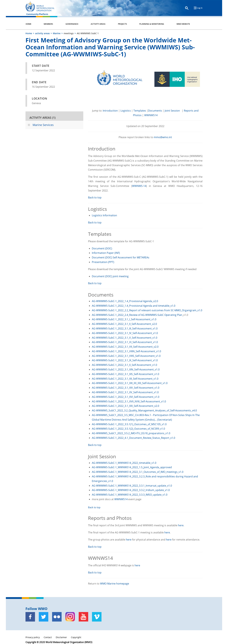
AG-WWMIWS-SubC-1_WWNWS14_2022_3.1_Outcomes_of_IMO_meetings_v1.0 (138, 472)
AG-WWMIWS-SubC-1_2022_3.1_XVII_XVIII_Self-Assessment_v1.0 (129, 401)
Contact (48, 637)
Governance (72, 24)
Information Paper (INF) (106, 253)
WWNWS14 (151, 115)
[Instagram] (70, 617)
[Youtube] (83, 617)
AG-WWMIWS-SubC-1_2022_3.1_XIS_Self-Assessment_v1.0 (125, 374)
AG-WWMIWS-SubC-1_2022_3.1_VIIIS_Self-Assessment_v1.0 (126, 356)
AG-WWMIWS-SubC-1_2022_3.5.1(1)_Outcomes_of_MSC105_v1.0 (129, 424)
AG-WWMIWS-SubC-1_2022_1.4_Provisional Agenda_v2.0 (125, 301)
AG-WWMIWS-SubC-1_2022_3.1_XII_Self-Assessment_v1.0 (125, 379)
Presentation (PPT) (103, 262)
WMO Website (183, 24)
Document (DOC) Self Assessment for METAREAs (121, 257)
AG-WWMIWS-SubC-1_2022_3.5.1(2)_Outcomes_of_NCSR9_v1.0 (128, 429)
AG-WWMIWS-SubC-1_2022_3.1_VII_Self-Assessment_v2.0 (125, 347)
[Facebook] (30, 617)
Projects (122, 24)
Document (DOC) (102, 248)
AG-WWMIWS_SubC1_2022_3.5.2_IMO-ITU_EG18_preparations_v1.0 (131, 433)
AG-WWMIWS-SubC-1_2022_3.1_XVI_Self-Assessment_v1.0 (126, 397)
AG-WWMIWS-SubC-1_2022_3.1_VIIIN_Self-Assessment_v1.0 (126, 351)
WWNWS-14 (139, 186)
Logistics (126, 111)
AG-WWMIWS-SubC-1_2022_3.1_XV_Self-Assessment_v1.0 (125, 392)
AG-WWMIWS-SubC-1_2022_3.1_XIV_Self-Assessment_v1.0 (126, 388)
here (181, 525)
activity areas (42, 33)
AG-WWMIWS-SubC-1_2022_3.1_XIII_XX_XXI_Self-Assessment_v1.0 (130, 383)
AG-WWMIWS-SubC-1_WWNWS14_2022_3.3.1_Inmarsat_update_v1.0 (132, 486)
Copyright (76, 637)
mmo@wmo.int (163, 137)
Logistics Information (104, 215)
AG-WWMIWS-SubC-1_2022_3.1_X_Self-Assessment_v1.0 (124, 365)
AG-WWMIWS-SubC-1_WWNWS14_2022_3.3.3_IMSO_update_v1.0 (130, 495)
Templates (140, 111)
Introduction (110, 111)
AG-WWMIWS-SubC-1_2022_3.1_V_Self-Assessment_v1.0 (125, 338)
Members (48, 24)
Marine (57, 33)
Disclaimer (61, 637)
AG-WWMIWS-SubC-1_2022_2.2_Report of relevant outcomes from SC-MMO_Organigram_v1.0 (147, 310)
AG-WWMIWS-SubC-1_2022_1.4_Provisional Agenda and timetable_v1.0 (134, 306)
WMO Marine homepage (115, 584)
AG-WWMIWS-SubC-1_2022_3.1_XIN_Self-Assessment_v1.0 (126, 369)
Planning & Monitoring (152, 24)
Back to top (95, 197)
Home (28, 24)
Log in (200, 8)
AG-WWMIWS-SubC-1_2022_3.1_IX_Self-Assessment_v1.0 (125, 360)
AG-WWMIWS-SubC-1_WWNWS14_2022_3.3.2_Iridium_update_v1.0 (131, 490)
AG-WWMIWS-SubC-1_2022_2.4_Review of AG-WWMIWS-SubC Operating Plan (137, 315)
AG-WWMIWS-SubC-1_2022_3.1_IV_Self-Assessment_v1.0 (125, 333)
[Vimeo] (97, 617)
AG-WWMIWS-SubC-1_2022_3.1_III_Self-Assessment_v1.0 (125, 328)
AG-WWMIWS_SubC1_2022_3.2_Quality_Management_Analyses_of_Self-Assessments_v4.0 (144, 410)
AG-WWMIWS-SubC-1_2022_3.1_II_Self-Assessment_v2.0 (124, 324)
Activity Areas (98, 24)
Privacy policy (33, 637)
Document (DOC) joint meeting (110, 276)
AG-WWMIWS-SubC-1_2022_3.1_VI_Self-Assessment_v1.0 (125, 342)
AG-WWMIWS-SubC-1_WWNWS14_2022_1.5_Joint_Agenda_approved (132, 467)
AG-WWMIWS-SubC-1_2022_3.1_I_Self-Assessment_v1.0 (124, 319)
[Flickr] (57, 617)
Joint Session (173, 111)
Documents (155, 111)
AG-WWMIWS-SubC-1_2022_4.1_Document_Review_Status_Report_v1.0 (133, 438)
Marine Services (43, 125)
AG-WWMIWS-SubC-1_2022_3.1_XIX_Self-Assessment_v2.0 (125, 406)
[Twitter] (44, 617)
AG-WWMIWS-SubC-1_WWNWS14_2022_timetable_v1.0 (124, 463)
